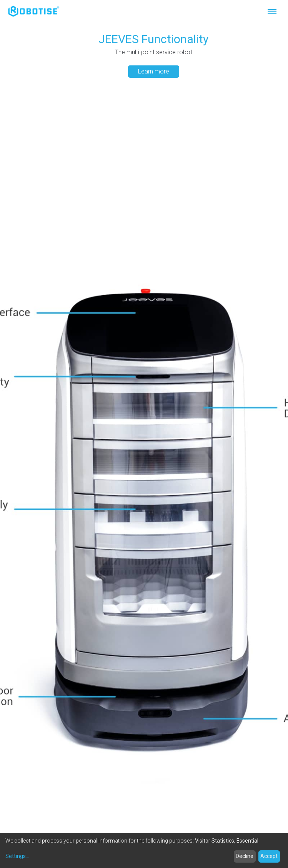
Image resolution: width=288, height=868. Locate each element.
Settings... (17, 856)
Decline (245, 856)
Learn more (154, 71)
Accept (269, 856)
